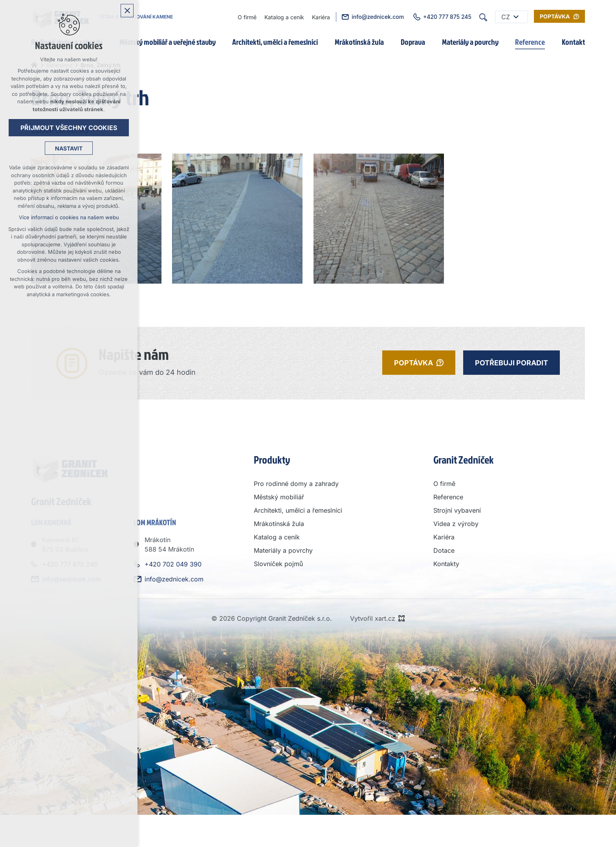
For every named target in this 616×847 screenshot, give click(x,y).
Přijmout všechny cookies (69, 128)
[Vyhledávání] (483, 17)
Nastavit (69, 148)
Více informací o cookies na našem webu (69, 217)
